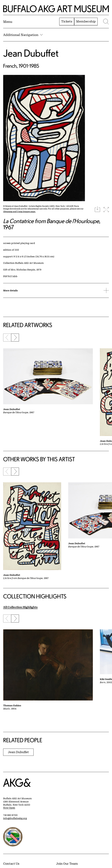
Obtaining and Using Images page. (19, 211)
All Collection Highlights (20, 607)
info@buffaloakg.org (15, 818)
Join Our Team (67, 863)
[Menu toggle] (8, 22)
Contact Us (11, 863)
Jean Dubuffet (31, 53)
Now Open (9, 808)
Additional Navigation (23, 35)
